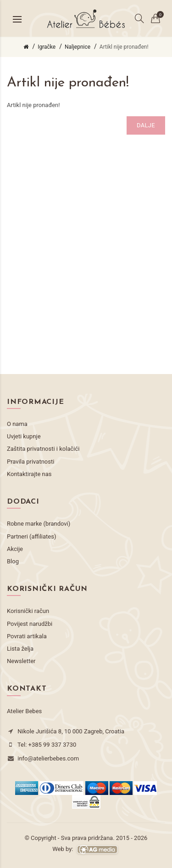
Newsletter (21, 661)
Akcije (15, 549)
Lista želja (20, 649)
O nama (17, 424)
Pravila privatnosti (31, 462)
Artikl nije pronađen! (124, 47)
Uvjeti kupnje (24, 436)
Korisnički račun (28, 611)
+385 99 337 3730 (53, 745)
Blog (13, 561)
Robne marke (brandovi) (39, 524)
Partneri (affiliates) (31, 536)
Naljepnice (78, 47)
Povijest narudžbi (30, 624)
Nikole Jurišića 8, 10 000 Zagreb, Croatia (71, 731)
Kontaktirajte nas (29, 474)
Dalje (146, 125)
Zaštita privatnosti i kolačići (43, 449)
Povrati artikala (27, 636)
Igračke (47, 47)
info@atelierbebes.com (48, 758)
